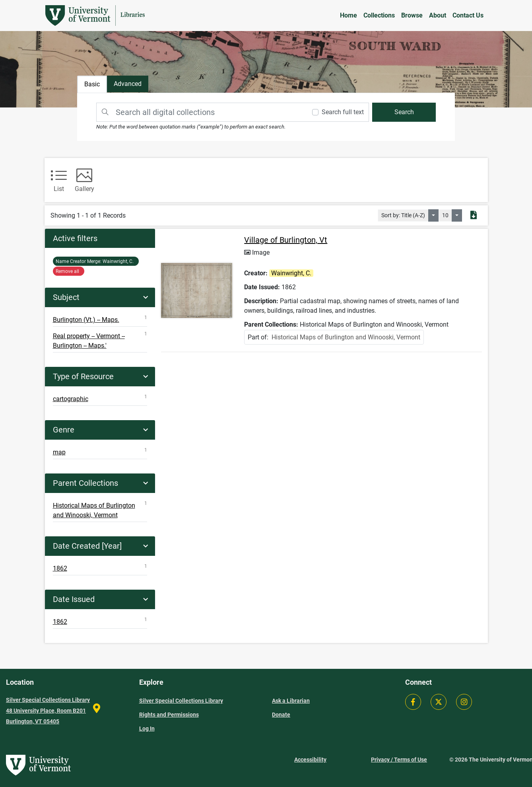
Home (349, 15)
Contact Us (468, 15)
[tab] (130, 85)
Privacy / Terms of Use (399, 760)
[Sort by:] (433, 215)
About (438, 15)
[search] (401, 112)
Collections (379, 15)
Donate (281, 715)
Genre (64, 430)
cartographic (100, 398)
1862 (100, 568)
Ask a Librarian (291, 701)
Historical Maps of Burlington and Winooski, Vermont (100, 510)
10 (445, 215)
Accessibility (310, 760)
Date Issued (74, 599)
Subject (66, 297)
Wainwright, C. (96, 261)
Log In (147, 729)
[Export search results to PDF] (474, 216)
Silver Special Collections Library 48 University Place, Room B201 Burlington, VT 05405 (48, 711)
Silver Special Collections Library (181, 701)
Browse (412, 15)
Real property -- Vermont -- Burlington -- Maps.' (100, 340)
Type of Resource (83, 376)
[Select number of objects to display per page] (457, 215)
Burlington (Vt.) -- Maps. (100, 319)
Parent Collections (85, 483)
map (100, 452)
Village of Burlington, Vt (286, 243)
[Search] (201, 112)
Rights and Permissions (169, 715)
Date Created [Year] (87, 546)
